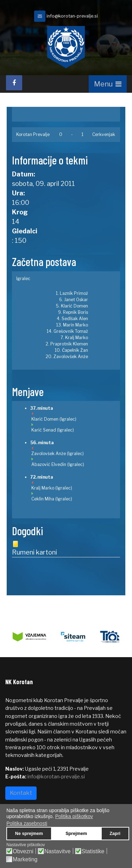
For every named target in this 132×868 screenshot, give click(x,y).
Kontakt (21, 793)
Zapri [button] (115, 834)
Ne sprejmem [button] (29, 834)
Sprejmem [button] (76, 834)
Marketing (25, 860)
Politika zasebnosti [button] (27, 823)
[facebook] (14, 83)
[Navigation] (108, 84)
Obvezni (23, 851)
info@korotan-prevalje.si (72, 16)
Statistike (93, 851)
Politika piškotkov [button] (74, 816)
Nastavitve (58, 851)
